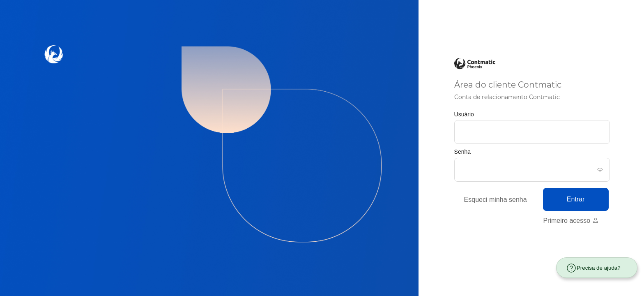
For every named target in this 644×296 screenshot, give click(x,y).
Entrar (576, 199)
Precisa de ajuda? (593, 268)
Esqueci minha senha (496, 200)
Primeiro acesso (571, 221)
